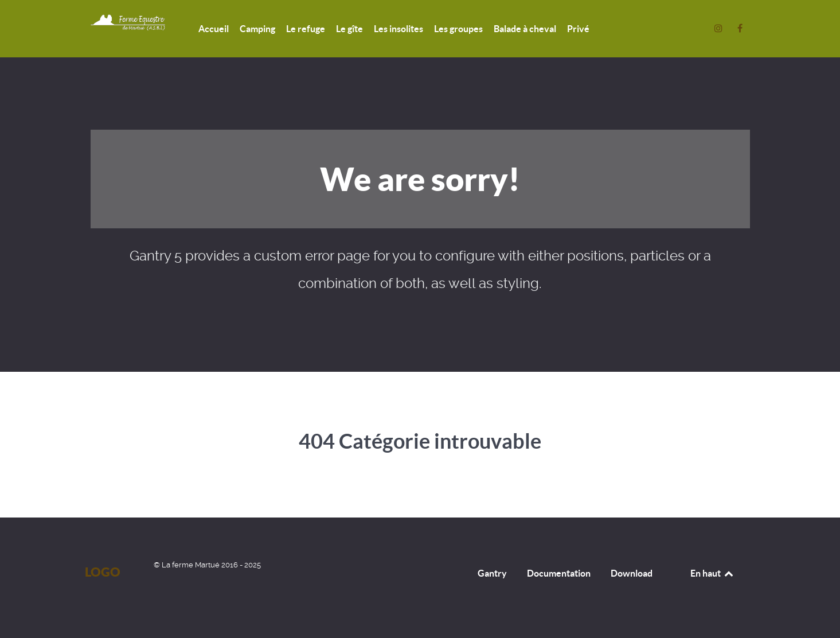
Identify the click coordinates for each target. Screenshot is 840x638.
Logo (103, 572)
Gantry (492, 573)
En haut (712, 573)
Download (632, 573)
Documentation (559, 573)
